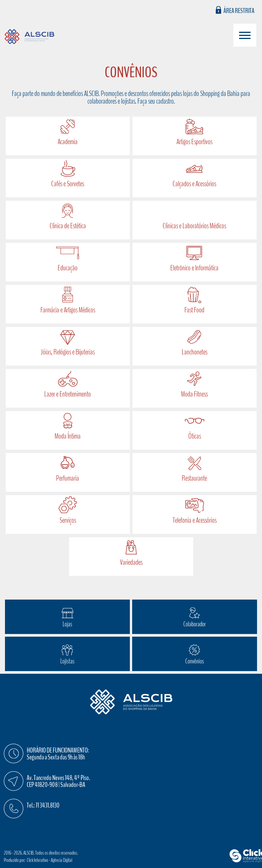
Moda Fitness (194, 394)
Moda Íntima (68, 436)
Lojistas (67, 661)
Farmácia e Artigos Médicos (68, 310)
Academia (68, 142)
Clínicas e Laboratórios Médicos (194, 226)
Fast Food (194, 310)
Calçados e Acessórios (194, 184)
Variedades (131, 562)
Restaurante (194, 478)
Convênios (195, 661)
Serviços (68, 520)
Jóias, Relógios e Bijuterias (68, 352)
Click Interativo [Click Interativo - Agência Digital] (49, 860)
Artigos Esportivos (194, 142)
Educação (68, 268)
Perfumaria (68, 478)
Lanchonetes (195, 352)
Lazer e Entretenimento (68, 394)
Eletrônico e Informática (194, 268)
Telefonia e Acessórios (195, 520)
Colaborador (195, 624)
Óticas (195, 436)
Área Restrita (239, 10)
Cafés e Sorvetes (68, 184)
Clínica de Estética (68, 226)
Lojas (67, 624)
